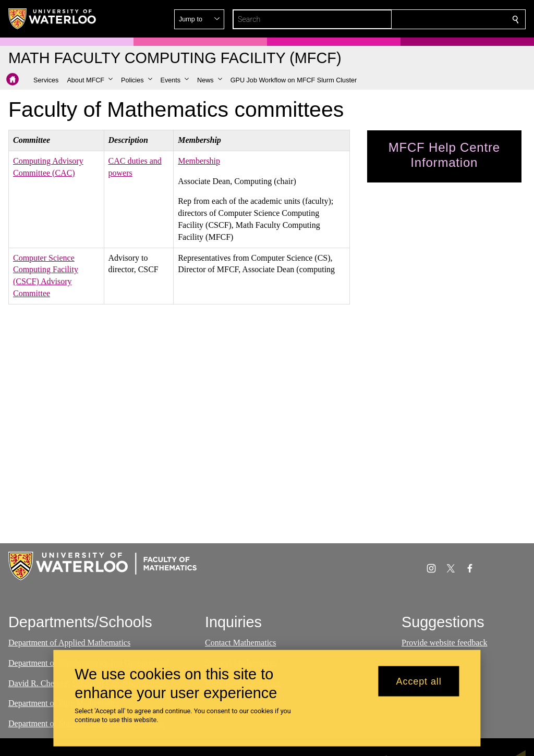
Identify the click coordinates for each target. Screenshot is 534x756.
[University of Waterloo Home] (53, 19)
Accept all (419, 681)
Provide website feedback (444, 643)
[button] (440, 19)
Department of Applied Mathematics (69, 643)
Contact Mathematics (240, 643)
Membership (199, 161)
